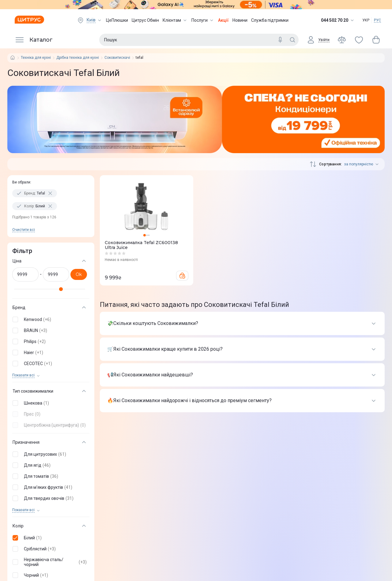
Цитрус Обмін (145, 20)
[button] (50, 319)
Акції (223, 20)
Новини (240, 20)
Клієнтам (175, 20)
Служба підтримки (270, 20)
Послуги (203, 20)
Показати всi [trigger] (23, 375)
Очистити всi (24, 230)
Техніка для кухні (36, 58)
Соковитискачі (117, 58)
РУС (377, 20)
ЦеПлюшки (117, 20)
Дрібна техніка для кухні (78, 58)
